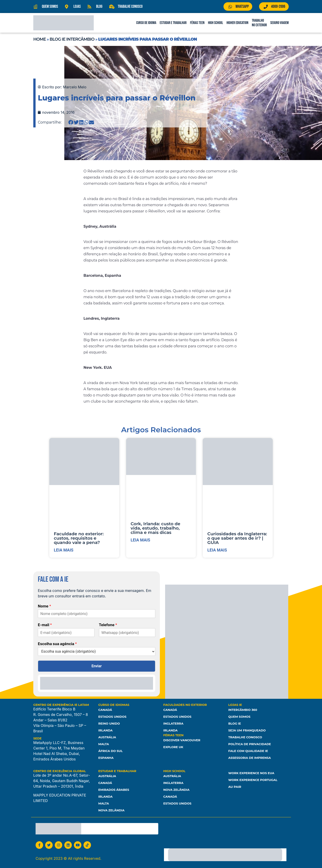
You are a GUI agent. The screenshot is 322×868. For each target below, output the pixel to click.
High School (216, 23)
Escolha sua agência (57, 644)
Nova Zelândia (111, 810)
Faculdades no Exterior (185, 705)
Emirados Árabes (114, 790)
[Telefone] (127, 633)
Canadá (105, 710)
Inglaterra (173, 723)
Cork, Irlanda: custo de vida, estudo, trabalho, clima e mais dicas (156, 528)
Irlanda (105, 730)
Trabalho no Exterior (259, 23)
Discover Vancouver (182, 740)
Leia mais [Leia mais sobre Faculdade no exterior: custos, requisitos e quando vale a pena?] (64, 550)
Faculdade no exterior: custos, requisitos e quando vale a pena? (79, 538)
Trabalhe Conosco (245, 737)
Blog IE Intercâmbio (72, 39)
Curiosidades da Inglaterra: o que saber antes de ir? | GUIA (237, 538)
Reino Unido (109, 723)
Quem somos (239, 717)
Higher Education (237, 23)
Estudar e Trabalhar (173, 23)
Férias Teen (197, 23)
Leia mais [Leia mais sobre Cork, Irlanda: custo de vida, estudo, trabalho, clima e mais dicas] (140, 540)
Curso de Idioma (146, 23)
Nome (44, 606)
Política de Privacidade (250, 744)
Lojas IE (235, 705)
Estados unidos (177, 803)
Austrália (107, 737)
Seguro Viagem (279, 23)
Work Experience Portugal (253, 780)
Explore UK (173, 747)
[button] (71, 122)
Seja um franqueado (247, 730)
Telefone (108, 625)
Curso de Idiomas (114, 705)
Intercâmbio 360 (243, 710)
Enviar (97, 666)
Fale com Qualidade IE (248, 751)
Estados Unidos (112, 717)
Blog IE (235, 723)
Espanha (106, 758)
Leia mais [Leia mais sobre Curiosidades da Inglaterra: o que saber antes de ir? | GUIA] (217, 550)
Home (40, 39)
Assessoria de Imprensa (250, 758)
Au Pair (235, 787)
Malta (104, 744)
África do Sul (110, 751)
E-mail (45, 625)
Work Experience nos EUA (251, 773)
